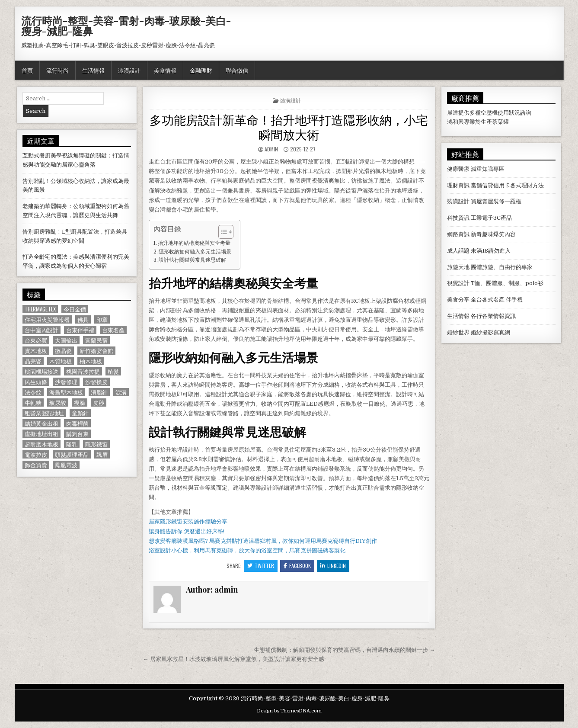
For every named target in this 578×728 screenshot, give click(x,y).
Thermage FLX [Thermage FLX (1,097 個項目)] (40, 309)
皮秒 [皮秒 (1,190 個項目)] (99, 402)
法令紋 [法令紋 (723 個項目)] (33, 392)
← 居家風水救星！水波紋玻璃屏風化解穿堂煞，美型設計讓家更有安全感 (234, 659)
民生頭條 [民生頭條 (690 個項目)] (36, 382)
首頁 (27, 70)
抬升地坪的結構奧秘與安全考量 (194, 243)
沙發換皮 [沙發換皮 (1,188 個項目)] (96, 382)
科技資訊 (458, 218)
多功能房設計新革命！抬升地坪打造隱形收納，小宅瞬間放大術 (289, 127)
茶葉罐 (500, 122)
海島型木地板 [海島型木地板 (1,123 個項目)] (66, 392)
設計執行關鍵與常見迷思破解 (192, 260)
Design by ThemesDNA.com (289, 711)
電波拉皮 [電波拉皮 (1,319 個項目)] (36, 454)
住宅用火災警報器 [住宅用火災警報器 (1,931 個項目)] (47, 319)
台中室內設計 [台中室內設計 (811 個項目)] (42, 330)
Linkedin (333, 566)
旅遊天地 (458, 267)
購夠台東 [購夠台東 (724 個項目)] (77, 434)
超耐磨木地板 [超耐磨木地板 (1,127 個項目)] (42, 444)
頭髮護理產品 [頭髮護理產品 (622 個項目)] (72, 454)
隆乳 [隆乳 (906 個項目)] (72, 444)
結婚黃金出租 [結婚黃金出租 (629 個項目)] (42, 423)
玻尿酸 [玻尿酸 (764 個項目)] (58, 402)
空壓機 (489, 113)
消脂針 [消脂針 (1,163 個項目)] (99, 392)
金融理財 (201, 70)
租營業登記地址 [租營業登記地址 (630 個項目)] (44, 413)
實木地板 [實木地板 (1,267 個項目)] (36, 351)
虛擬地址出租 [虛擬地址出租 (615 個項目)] (42, 434)
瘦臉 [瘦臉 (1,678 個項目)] (80, 402)
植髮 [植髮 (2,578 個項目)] (113, 371)
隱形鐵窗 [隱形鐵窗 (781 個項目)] (96, 444)
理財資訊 (458, 185)
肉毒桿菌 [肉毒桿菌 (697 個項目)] (77, 423)
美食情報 (165, 70)
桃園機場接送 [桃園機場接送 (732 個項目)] (42, 371)
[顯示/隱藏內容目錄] (222, 232)
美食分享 (458, 300)
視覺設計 (458, 283)
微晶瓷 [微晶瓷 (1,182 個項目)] (63, 351)
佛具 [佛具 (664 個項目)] (83, 319)
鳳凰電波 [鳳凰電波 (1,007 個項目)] (66, 465)
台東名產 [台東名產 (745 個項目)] (113, 330)
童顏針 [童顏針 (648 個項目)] (80, 413)
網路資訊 (458, 234)
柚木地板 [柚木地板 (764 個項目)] (91, 361)
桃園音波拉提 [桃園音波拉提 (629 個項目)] (83, 371)
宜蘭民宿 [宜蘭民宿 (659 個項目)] (96, 340)
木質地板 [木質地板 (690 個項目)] (61, 361)
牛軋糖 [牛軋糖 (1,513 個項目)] (33, 402)
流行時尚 (57, 70)
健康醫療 (458, 169)
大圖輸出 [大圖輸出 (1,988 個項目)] (66, 340)
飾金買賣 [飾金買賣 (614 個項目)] (36, 465)
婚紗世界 (458, 332)
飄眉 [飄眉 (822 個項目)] (102, 454)
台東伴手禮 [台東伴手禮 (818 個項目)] (80, 330)
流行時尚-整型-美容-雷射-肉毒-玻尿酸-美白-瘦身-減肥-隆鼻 (126, 26)
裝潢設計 (129, 70)
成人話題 (458, 251)
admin (271, 149)
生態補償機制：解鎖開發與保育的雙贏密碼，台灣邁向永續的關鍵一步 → (344, 650)
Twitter (261, 566)
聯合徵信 (237, 70)
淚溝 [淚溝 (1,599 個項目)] (121, 392)
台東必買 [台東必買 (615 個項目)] (36, 340)
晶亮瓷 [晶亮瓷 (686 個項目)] (33, 361)
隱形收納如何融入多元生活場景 (195, 252)
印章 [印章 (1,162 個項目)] (102, 319)
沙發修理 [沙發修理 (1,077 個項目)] (66, 382)
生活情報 (93, 70)
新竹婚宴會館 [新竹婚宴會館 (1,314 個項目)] (96, 351)
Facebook (297, 566)
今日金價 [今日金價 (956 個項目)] (75, 309)
